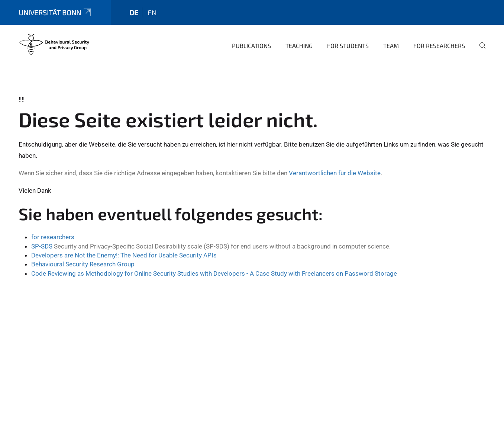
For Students (348, 46)
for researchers (53, 237)
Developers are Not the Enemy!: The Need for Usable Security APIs (124, 255)
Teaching (299, 46)
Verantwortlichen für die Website (335, 173)
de (134, 12)
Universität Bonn (55, 12)
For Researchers (439, 46)
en (152, 12)
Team (391, 46)
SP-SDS (42, 246)
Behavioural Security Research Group (83, 264)
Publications (251, 46)
